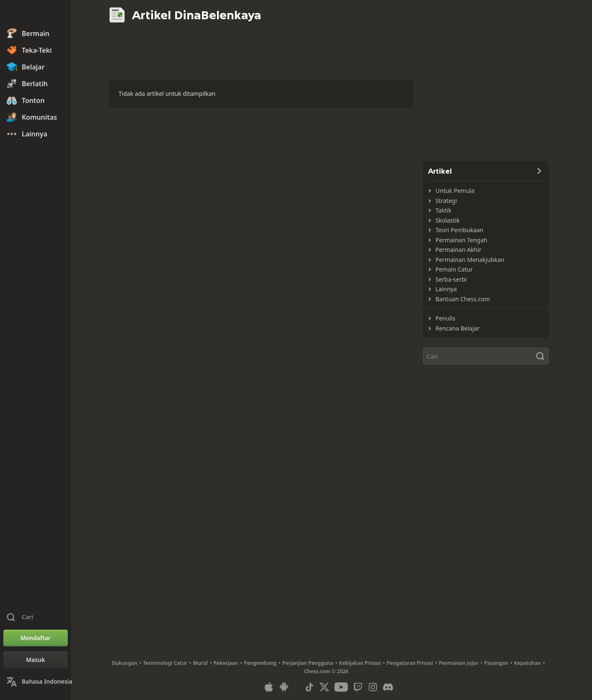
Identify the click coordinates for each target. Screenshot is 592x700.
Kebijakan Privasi (360, 663)
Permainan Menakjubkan (470, 260)
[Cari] (486, 356)
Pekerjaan (226, 663)
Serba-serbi (451, 279)
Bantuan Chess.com (463, 299)
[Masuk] (36, 660)
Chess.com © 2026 (326, 671)
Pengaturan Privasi (410, 663)
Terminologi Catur (165, 663)
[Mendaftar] (36, 638)
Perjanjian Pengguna (308, 663)
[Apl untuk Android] (284, 687)
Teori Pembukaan (460, 230)
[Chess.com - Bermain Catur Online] (36, 14)
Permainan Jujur (459, 663)
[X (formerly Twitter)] (324, 687)
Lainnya (446, 289)
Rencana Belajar (458, 328)
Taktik (444, 210)
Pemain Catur (454, 269)
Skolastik (448, 220)
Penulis (446, 318)
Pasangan (496, 663)
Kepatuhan (527, 663)
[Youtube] (341, 687)
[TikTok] (309, 687)
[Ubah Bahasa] (36, 682)
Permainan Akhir (459, 250)
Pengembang (260, 663)
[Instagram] (373, 687)
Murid (200, 663)
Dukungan (124, 663)
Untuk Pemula (455, 191)
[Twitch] (358, 687)
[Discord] (388, 687)
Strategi (446, 201)
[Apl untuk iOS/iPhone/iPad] (269, 687)
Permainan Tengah (462, 240)
